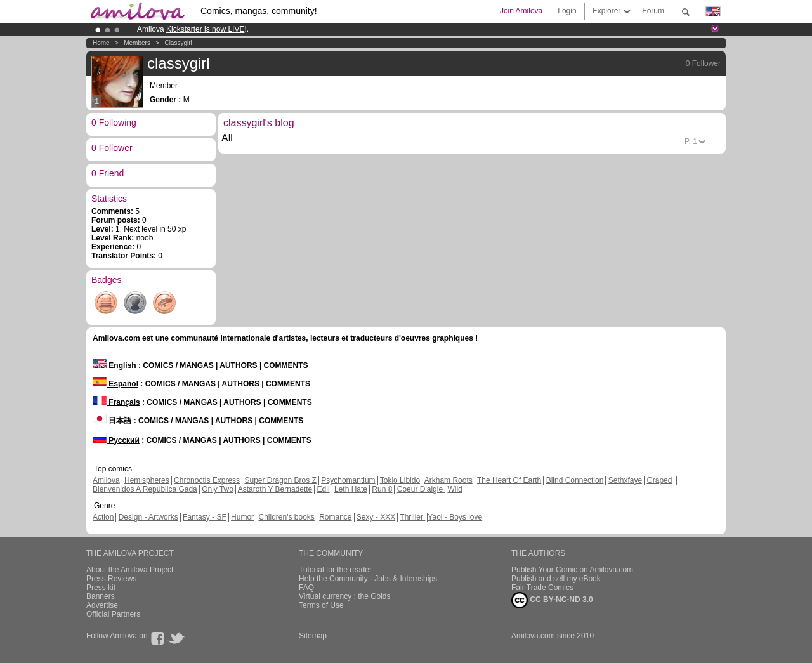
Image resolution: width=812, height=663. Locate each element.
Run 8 (382, 489)
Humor (242, 517)
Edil (324, 489)
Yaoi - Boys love (455, 517)
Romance (335, 517)
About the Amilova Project (130, 570)
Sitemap (313, 636)
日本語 (112, 421)
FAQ (306, 588)
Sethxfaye (625, 480)
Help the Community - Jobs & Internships (368, 579)
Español (115, 384)
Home (101, 43)
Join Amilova (521, 11)
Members (137, 43)
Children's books (286, 517)
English (115, 365)
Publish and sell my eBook (556, 579)
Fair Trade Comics (542, 588)
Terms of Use (321, 605)
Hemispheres (147, 480)
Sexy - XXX (376, 517)
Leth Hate (351, 489)
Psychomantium (348, 480)
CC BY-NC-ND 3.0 (552, 600)
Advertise (102, 605)
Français (116, 402)
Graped (659, 480)
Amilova (106, 480)
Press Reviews (111, 579)
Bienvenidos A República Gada (145, 489)
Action (103, 517)
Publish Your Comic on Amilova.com (572, 570)
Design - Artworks (148, 517)
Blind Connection (575, 480)
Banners (101, 596)
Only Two (218, 489)
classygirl (178, 43)
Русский (116, 440)
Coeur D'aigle (421, 489)
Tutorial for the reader (335, 570)
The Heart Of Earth (509, 480)
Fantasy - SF (205, 517)
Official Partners (113, 614)
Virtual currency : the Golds (345, 596)
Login (567, 11)
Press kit (101, 588)
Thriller (412, 517)
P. (691, 141)
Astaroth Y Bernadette (275, 489)
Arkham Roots (449, 480)
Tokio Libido (400, 480)
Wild (455, 489)
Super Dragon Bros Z (280, 480)
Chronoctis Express (207, 480)
